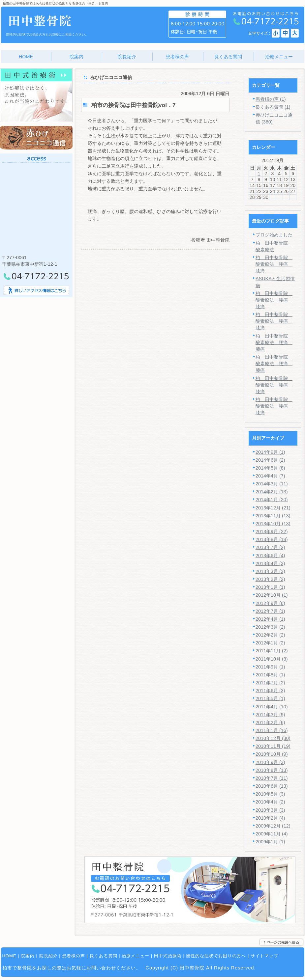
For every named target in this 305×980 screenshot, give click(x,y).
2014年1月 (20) (272, 500)
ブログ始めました (274, 235)
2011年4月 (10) (272, 707)
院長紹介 (48, 956)
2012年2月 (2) (270, 635)
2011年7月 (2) (270, 683)
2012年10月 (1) (272, 595)
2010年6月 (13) (272, 786)
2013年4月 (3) (270, 563)
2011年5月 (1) (270, 698)
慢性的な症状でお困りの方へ (216, 956)
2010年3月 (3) (270, 810)
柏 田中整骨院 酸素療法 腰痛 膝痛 (274, 264)
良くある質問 (104, 956)
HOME (9, 956)
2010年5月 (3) (270, 794)
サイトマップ (264, 956)
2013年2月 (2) (270, 579)
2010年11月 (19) (273, 746)
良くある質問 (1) (273, 107)
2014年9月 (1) (270, 452)
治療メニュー (136, 956)
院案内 (28, 956)
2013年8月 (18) (272, 539)
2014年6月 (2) (270, 460)
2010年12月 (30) (273, 738)
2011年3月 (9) (270, 715)
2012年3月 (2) (270, 627)
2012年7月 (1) (270, 611)
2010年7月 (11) (272, 778)
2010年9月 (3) (270, 762)
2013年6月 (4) (270, 556)
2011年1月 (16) (272, 730)
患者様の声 (74, 956)
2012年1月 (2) (270, 643)
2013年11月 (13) (273, 516)
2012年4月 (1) (270, 619)
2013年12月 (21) (273, 508)
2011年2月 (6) (270, 722)
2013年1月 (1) (270, 587)
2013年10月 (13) (273, 524)
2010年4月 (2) (270, 802)
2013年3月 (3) (270, 571)
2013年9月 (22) (272, 531)
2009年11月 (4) (272, 834)
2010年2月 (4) (270, 818)
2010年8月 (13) (272, 770)
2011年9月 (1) (270, 667)
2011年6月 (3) (270, 691)
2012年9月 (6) (270, 603)
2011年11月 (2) (272, 651)
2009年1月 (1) (270, 842)
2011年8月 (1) (270, 675)
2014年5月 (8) (270, 468)
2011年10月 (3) (272, 659)
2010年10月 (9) (272, 754)
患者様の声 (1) (271, 99)
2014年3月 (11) (272, 484)
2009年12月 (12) (273, 826)
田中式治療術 (168, 956)
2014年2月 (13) (272, 492)
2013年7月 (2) (270, 547)
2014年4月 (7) (270, 476)
